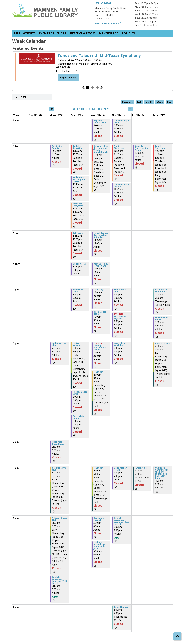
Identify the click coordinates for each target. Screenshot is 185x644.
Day (169, 102)
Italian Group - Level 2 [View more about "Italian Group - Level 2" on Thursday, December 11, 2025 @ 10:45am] (121, 185)
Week (160, 102)
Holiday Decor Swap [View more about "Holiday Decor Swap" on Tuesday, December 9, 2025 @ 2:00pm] (80, 393)
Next (102, 88)
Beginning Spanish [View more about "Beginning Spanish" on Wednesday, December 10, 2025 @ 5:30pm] (99, 519)
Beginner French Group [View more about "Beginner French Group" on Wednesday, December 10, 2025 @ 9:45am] (100, 121)
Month (149, 102)
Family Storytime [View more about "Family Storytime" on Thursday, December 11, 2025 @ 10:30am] (119, 147)
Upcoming (127, 102)
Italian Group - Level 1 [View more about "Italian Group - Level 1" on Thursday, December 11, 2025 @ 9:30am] (121, 121)
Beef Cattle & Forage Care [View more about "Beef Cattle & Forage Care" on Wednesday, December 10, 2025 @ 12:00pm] (100, 265)
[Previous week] (52, 109)
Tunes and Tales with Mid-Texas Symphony (99, 55)
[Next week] (130, 109)
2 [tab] (92, 88)
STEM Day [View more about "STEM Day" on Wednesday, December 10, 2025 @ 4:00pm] (98, 468)
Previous (83, 88)
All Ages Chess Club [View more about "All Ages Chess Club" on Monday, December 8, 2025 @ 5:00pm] (60, 519)
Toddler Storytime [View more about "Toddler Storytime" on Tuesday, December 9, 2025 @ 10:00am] (78, 147)
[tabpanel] (92, 67)
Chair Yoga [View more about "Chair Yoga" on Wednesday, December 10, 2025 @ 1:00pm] (99, 290)
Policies (128, 33)
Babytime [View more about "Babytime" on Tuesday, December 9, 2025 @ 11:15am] (78, 233)
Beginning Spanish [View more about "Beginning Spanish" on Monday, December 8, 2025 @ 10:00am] (57, 147)
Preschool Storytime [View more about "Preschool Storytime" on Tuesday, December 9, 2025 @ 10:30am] (78, 205)
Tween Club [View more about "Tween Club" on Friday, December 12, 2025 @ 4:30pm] (141, 468)
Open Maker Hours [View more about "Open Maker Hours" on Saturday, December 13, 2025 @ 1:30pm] (161, 318)
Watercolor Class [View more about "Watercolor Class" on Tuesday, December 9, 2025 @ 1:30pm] (79, 291)
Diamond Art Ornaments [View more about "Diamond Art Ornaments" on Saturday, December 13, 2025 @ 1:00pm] (162, 291)
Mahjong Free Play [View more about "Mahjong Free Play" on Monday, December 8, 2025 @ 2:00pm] (59, 344)
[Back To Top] (177, 636)
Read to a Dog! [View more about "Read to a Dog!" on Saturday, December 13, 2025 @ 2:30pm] (163, 343)
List (139, 102)
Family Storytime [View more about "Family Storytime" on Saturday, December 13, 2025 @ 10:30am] (160, 147)
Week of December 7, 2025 (91, 109)
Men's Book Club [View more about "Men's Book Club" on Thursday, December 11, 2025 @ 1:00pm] (120, 291)
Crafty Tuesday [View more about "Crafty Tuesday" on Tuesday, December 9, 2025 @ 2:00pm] (77, 344)
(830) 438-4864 (103, 3)
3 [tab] (97, 88)
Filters (22, 97)
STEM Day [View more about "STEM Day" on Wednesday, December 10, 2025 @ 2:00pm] (98, 372)
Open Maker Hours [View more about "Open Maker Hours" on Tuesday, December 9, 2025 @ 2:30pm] (79, 417)
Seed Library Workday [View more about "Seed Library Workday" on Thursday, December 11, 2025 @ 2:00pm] (120, 344)
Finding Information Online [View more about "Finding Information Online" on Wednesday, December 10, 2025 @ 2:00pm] (100, 348)
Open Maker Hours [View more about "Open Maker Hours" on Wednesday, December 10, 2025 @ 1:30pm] (100, 313)
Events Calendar (53, 33)
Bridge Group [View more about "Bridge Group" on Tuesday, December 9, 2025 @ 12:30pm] (79, 264)
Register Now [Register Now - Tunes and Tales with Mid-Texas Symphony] (68, 78)
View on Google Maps (107, 23)
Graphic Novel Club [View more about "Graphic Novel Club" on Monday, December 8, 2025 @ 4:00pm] (59, 469)
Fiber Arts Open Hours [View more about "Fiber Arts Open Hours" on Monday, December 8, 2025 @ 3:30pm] (58, 443)
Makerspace (108, 33)
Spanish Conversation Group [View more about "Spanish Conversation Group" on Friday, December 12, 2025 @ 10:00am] (141, 148)
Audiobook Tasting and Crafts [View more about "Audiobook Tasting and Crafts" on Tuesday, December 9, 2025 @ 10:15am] (79, 179)
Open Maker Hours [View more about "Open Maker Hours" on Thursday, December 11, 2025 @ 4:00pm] (120, 469)
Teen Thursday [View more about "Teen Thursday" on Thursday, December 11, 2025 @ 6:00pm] (122, 607)
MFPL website (25, 33)
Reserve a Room (83, 33)
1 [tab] (88, 88)
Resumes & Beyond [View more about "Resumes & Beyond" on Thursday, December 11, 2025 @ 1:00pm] (120, 317)
